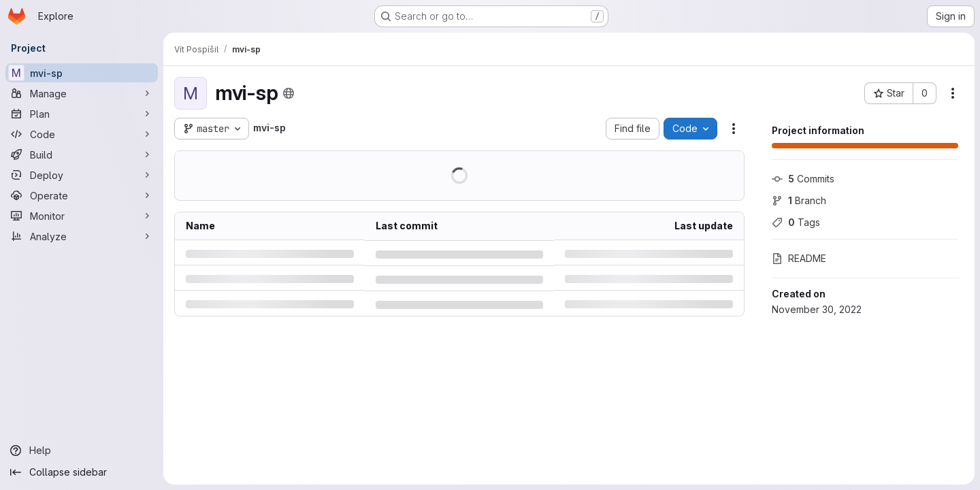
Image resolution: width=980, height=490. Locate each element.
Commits (803, 179)
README (799, 258)
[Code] (82, 134)
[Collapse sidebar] (82, 472)
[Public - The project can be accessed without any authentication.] (289, 93)
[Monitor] (82, 216)
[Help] (82, 451)
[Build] (82, 154)
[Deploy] (82, 175)
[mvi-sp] (82, 73)
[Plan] (82, 114)
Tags (796, 222)
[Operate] (82, 195)
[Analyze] (82, 236)
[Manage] (82, 93)
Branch (799, 200)
